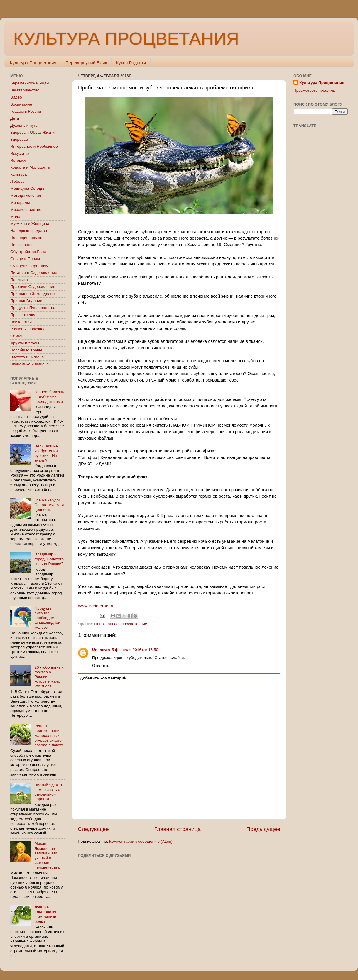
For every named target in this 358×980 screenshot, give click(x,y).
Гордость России (26, 111)
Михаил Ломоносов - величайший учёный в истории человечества (47, 855)
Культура (18, 174)
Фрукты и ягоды (25, 343)
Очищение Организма (31, 266)
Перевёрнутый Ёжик (86, 63)
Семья (16, 336)
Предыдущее (263, 829)
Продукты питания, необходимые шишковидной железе (47, 618)
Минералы (20, 202)
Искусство (20, 154)
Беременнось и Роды (30, 83)
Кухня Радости (131, 63)
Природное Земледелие (32, 294)
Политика (19, 280)
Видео (16, 97)
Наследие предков (27, 238)
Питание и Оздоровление (34, 273)
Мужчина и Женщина (30, 224)
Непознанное (106, 624)
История (18, 160)
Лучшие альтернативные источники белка (48, 914)
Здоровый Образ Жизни (32, 132)
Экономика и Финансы (31, 364)
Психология (21, 322)
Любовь (17, 181)
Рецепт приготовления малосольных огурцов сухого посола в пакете (49, 735)
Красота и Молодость (30, 167)
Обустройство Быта (28, 252)
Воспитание (21, 104)
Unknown (101, 650)
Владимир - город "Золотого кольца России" (49, 559)
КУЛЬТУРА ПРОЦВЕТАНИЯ (126, 39)
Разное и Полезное (28, 329)
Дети (15, 118)
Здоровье (19, 139)
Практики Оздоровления (33, 287)
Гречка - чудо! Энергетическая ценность (49, 505)
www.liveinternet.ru (96, 606)
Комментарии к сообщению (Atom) (141, 841)
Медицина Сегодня (28, 188)
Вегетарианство (25, 90)
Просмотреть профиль (314, 90)
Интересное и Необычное (34, 146)
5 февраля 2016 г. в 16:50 (135, 650)
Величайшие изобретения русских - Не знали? (46, 453)
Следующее (93, 829)
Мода (15, 217)
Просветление (134, 624)
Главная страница (178, 829)
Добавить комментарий (103, 678)
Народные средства (29, 231)
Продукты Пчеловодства (33, 308)
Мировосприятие (26, 210)
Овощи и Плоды (25, 259)
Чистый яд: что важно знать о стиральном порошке (48, 792)
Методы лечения (26, 195)
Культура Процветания (33, 63)
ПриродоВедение (26, 301)
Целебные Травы (26, 350)
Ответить (101, 666)
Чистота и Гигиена (27, 357)
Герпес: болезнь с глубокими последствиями (49, 397)
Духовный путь (24, 125)
